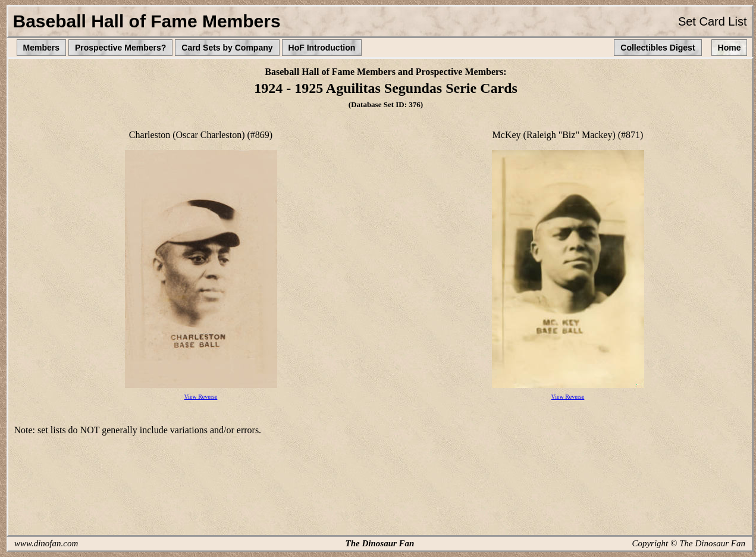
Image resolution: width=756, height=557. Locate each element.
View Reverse (201, 397)
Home (730, 48)
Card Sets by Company (227, 48)
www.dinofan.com (46, 543)
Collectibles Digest (658, 48)
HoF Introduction (322, 48)
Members (41, 48)
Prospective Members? (120, 48)
